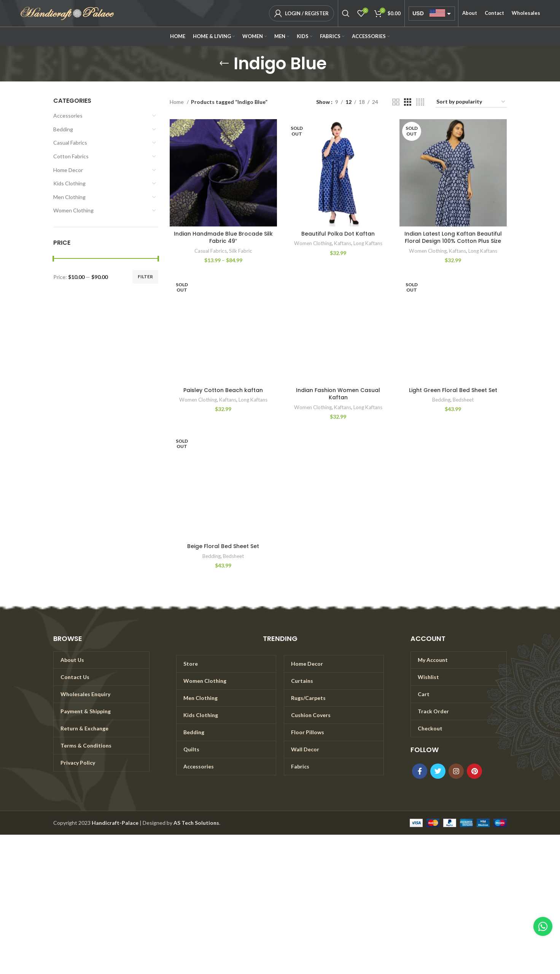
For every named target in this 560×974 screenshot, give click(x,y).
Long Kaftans (368, 243)
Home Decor (68, 170)
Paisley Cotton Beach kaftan (223, 390)
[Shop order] (471, 102)
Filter (145, 277)
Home (177, 102)
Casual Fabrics (70, 143)
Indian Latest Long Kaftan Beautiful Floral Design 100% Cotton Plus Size (453, 238)
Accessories (68, 116)
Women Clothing (73, 210)
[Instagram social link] (456, 771)
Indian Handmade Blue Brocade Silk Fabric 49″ (223, 238)
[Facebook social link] (420, 771)
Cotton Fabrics (71, 156)
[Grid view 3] (408, 102)
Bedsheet (463, 400)
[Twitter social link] (438, 771)
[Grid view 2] (396, 102)
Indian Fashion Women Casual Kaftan (338, 394)
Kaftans (343, 243)
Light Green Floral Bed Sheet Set (453, 390)
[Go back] (224, 64)
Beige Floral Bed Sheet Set (223, 546)
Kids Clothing (69, 183)
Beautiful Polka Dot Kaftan (338, 234)
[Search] (346, 13)
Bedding (63, 129)
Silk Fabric (241, 251)
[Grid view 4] (420, 102)
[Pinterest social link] (474, 771)
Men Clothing (69, 197)
